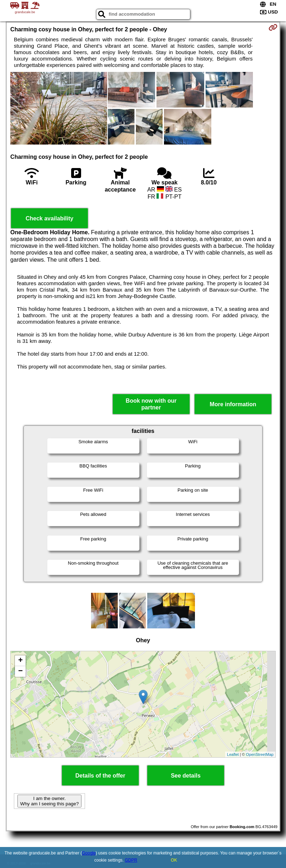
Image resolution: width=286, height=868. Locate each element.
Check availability (49, 218)
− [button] (20, 671)
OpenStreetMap (260, 754)
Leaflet (233, 754)
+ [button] (20, 661)
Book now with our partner (151, 404)
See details (186, 776)
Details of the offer (100, 776)
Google (89, 853)
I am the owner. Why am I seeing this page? (49, 801)
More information (233, 404)
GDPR (131, 860)
